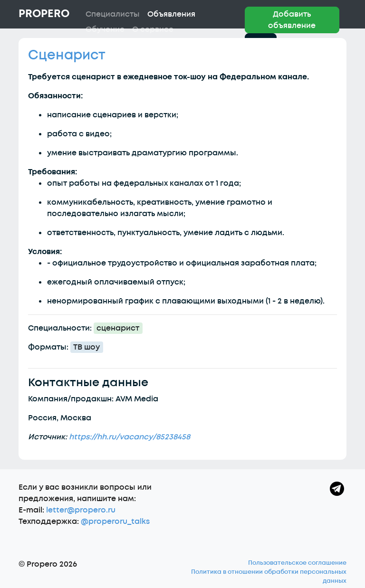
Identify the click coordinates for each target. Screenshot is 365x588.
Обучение (105, 29)
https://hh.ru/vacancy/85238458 (130, 437)
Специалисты (113, 14)
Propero (44, 14)
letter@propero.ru (81, 510)
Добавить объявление (292, 20)
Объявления (171, 14)
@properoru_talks (115, 522)
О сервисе (153, 29)
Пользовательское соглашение (297, 563)
